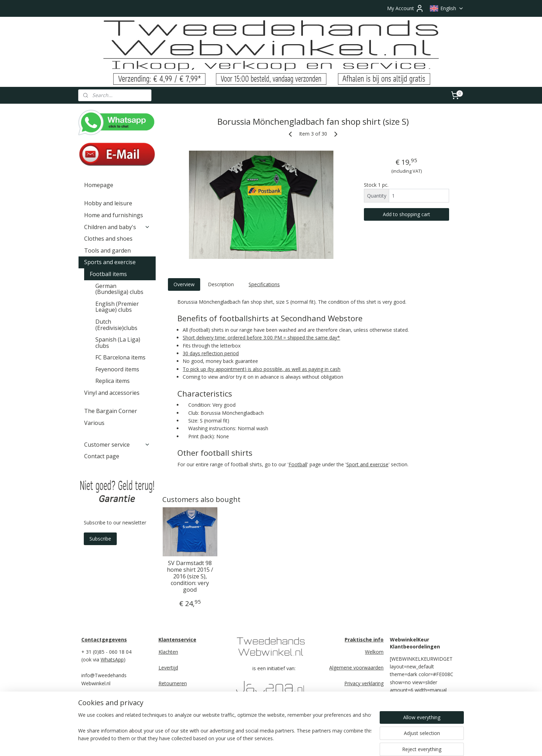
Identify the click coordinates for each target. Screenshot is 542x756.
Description (221, 284)
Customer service (117, 445)
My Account (405, 8)
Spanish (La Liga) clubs (118, 343)
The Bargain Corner (111, 411)
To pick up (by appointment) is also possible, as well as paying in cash (262, 369)
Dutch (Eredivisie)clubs (116, 325)
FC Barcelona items (120, 357)
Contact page (102, 456)
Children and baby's (117, 227)
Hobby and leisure (108, 203)
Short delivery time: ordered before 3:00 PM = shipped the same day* (261, 338)
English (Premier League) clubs (117, 307)
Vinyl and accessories (112, 393)
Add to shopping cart (406, 214)
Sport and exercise (367, 464)
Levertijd (168, 668)
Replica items (113, 381)
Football (298, 464)
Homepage (99, 185)
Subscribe (100, 539)
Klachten (168, 652)
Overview (184, 284)
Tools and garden (107, 250)
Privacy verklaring (364, 683)
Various (94, 423)
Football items (120, 274)
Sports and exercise (117, 262)
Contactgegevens (104, 640)
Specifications (264, 284)
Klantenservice (177, 640)
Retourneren (173, 683)
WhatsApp (112, 659)
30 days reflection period (211, 353)
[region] (225, 732)
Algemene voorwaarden (356, 668)
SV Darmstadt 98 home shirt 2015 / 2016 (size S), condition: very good (190, 577)
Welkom (374, 652)
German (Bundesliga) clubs (119, 289)
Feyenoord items (117, 369)
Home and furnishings (114, 215)
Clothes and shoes (108, 239)
